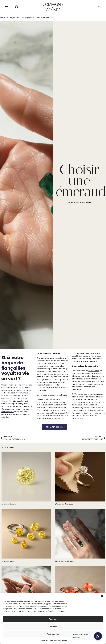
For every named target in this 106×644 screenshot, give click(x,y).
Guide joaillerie (13, 18)
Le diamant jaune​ (9, 504)
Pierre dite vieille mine (65, 561)
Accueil (3, 18)
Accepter (53, 619)
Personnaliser (53, 634)
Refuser (53, 627)
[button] (102, 596)
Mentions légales (61, 640)
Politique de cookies (45, 640)
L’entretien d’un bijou (64, 504)
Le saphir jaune (8, 561)
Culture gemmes (28, 18)
